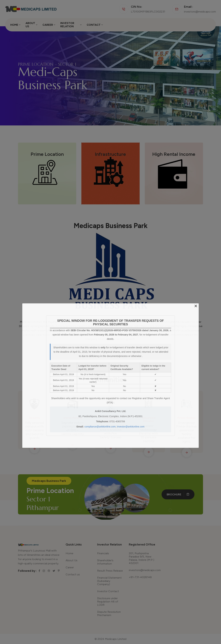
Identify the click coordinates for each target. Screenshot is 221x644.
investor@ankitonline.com (131, 426)
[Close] (196, 306)
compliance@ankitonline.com (100, 426)
